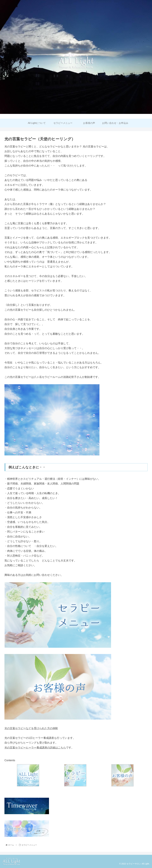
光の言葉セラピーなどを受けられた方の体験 (31, 728)
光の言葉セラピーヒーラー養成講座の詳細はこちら (35, 748)
